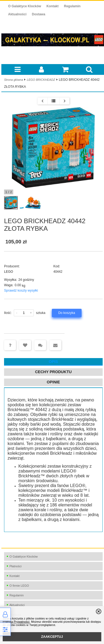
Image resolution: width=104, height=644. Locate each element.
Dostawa (38, 14)
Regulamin (72, 6)
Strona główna (14, 80)
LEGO (9, 272)
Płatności (16, 566)
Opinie (53, 382)
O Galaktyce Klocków (25, 6)
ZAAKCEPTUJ (52, 637)
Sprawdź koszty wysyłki (21, 290)
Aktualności (17, 14)
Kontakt (53, 6)
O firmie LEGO (19, 586)
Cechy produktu (53, 372)
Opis (53, 362)
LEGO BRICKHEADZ (41, 80)
